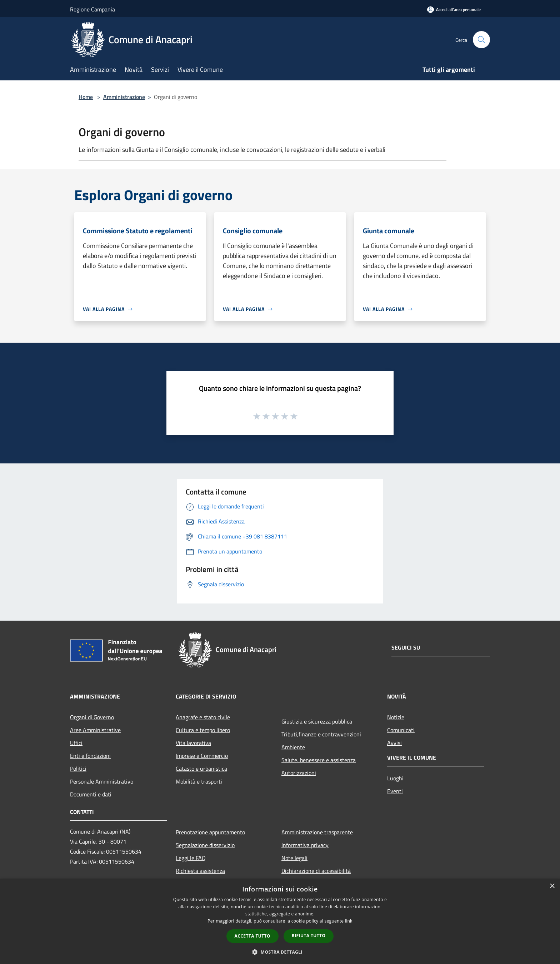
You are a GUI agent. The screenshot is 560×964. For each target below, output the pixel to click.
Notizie (396, 717)
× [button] (552, 886)
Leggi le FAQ (191, 858)
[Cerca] (481, 40)
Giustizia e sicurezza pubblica (317, 721)
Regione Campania (92, 9)
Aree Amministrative (95, 730)
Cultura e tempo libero (203, 730)
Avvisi (394, 743)
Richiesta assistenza (200, 871)
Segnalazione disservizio (205, 845)
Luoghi (395, 778)
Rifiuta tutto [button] (309, 936)
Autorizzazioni (299, 773)
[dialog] (280, 921)
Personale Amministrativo (102, 781)
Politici (78, 769)
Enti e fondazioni (90, 756)
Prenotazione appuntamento (210, 832)
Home (86, 97)
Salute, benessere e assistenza (319, 760)
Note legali (294, 858)
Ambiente (293, 747)
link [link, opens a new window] (349, 921)
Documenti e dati (91, 794)
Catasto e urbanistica (201, 769)
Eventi (395, 791)
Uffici (76, 743)
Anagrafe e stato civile (203, 717)
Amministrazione (124, 97)
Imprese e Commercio (202, 756)
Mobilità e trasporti (199, 781)
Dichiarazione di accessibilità (316, 871)
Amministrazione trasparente (317, 832)
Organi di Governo (92, 717)
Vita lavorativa (193, 743)
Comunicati (401, 730)
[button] (280, 952)
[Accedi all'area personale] (454, 9)
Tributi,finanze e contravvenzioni (321, 734)
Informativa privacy (305, 845)
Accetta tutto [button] (252, 936)
